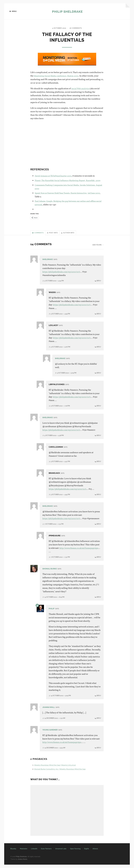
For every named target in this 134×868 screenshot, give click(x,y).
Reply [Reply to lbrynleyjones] (99, 406)
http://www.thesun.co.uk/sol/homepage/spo (69, 555)
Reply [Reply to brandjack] (99, 495)
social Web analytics (81, 89)
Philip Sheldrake (67, 11)
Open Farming (75, 852)
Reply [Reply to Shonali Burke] (99, 601)
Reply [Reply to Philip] (99, 699)
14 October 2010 (54, 601)
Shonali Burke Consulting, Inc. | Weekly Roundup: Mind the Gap (62, 773)
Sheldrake (48, 260)
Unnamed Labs (61, 852)
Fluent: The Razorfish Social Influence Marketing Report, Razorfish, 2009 (69, 181)
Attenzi (95, 852)
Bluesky (13, 852)
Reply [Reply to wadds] (99, 314)
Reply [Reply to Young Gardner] (99, 751)
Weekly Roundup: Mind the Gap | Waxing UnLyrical (57, 769)
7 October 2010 (54, 528)
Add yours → (98, 245)
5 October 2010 (54, 281)
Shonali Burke (50, 572)
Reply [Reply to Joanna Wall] (99, 722)
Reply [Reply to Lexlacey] (99, 347)
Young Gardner (51, 733)
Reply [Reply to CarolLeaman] (99, 462)
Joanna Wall (49, 711)
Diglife (87, 852)
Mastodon (24, 852)
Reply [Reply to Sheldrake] (99, 281)
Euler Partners (46, 852)
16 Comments (76, 28)
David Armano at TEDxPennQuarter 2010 (54, 176)
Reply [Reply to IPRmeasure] (99, 561)
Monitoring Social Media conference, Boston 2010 (57, 76)
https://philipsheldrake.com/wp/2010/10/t (62, 272)
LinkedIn (34, 852)
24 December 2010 (55, 722)
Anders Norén (23, 863)
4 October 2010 (59, 28)
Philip (52, 612)
